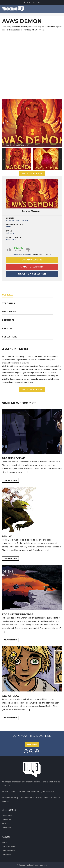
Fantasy (24, 221)
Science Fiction (13, 221)
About (5, 843)
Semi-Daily (11, 240)
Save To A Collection (32, 274)
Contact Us (7, 855)
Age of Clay (11, 696)
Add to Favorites (32, 267)
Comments (7, 828)
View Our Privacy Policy (32, 798)
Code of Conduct (9, 847)
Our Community (8, 851)
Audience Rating (14, 225)
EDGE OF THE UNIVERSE (18, 614)
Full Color (10, 233)
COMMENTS (8, 320)
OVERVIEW (8, 295)
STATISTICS (8, 303)
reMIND (7, 536)
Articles (5, 824)
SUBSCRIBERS (9, 312)
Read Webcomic (32, 260)
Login (27, 2)
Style (9, 231)
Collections (7, 820)
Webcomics (7, 816)
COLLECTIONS (10, 337)
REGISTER (32, 744)
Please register (19, 254)
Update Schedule (15, 237)
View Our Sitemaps (11, 798)
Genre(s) (10, 218)
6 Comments (39, 30)
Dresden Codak (14, 458)
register (37, 2)
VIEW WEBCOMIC (10, 480)
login (29, 254)
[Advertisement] (32, 65)
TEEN (8, 227)
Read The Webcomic (32, 174)
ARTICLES (7, 328)
